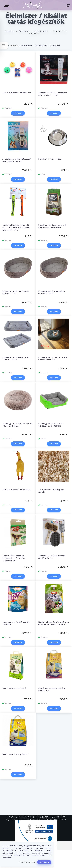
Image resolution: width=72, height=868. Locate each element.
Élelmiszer (24, 31)
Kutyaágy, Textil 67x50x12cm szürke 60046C (16, 284)
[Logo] (32, 5)
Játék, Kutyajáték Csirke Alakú (17, 473)
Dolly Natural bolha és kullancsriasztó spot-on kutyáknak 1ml (14, 539)
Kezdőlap (9, 31)
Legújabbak (55, 45)
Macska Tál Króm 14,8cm (50, 156)
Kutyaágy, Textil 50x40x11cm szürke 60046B (52, 284)
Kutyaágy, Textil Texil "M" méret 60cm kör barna (17, 411)
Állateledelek (41, 31)
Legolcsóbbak (26, 45)
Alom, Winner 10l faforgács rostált (51, 475)
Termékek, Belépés (7, 5)
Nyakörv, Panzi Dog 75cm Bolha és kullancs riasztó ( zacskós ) (54, 601)
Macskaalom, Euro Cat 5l (14, 664)
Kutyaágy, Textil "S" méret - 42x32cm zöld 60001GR (51, 411)
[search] (69, 6)
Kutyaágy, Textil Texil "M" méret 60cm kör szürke (53, 348)
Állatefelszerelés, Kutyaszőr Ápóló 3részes (52, 538)
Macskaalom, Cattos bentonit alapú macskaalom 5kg (52, 221)
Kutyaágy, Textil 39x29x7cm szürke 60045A (15, 348)
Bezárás (44, 862)
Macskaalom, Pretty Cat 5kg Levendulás (52, 665)
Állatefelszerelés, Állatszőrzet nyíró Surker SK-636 (53, 94)
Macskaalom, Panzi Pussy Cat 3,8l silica (16, 601)
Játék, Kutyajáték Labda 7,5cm (17, 93)
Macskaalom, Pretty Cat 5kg (16, 727)
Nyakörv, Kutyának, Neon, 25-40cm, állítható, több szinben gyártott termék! (16, 222)
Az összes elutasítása (27, 862)
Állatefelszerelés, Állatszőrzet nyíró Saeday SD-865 (17, 157)
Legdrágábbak (41, 45)
